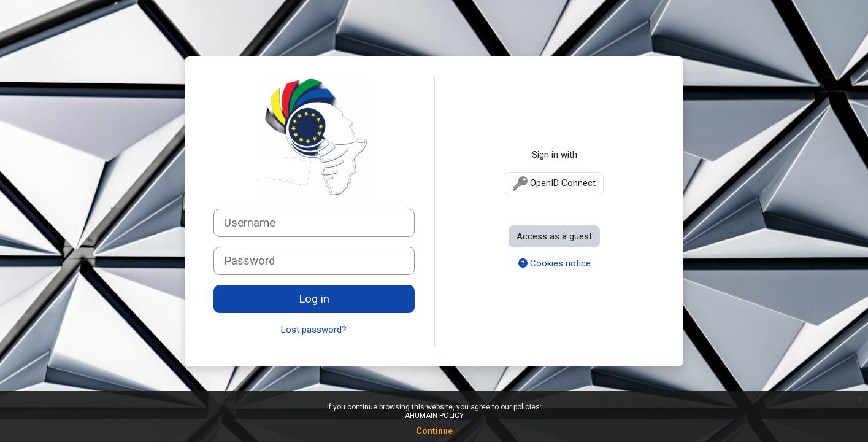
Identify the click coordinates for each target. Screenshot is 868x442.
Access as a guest (554, 236)
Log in (314, 299)
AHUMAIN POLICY (434, 416)
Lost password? (314, 330)
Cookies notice (555, 263)
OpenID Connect (554, 184)
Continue (434, 431)
